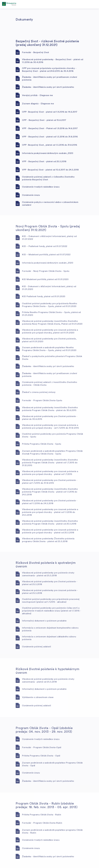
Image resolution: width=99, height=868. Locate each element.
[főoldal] (9, 4)
